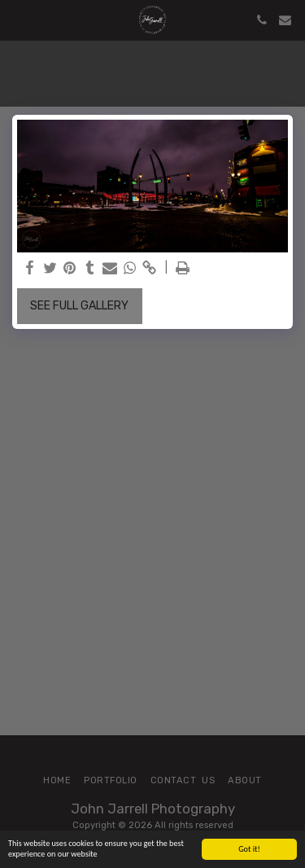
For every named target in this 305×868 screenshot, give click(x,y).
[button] (18, 20)
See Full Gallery (79, 306)
